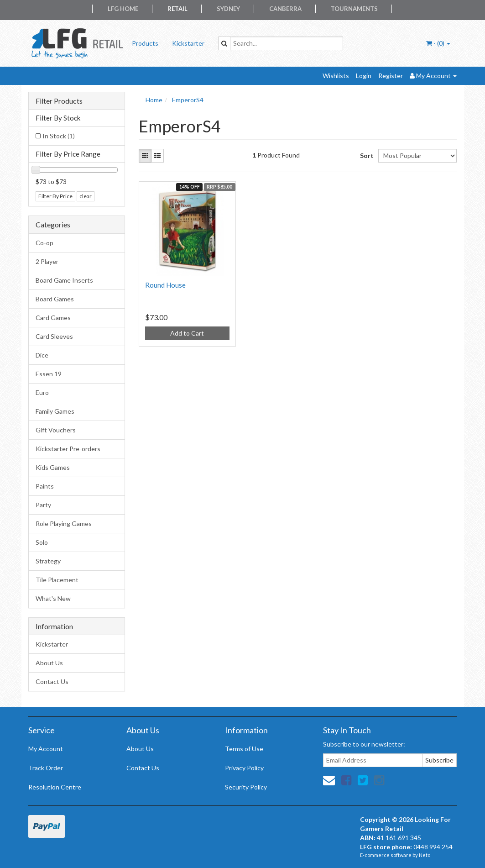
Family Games (55, 411)
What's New (53, 598)
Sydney (228, 9)
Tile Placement (57, 580)
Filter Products (59, 101)
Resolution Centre (55, 787)
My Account (46, 749)
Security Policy (246, 787)
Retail (177, 9)
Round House (165, 285)
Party (43, 505)
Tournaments (354, 9)
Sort (366, 155)
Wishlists (336, 76)
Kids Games (53, 467)
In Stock (59, 136)
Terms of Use (244, 749)
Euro (42, 392)
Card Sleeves (54, 336)
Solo (42, 542)
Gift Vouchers (56, 430)
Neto (425, 855)
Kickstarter (188, 43)
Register (391, 76)
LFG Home (123, 9)
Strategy (48, 561)
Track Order (46, 768)
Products (145, 43)
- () (438, 43)
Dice (42, 355)
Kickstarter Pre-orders (68, 449)
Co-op (44, 243)
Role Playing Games (64, 523)
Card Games (53, 318)
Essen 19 (49, 374)
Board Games (55, 299)
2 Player (47, 261)
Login (364, 76)
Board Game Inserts (64, 280)
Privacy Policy (244, 768)
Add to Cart (187, 333)
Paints (45, 486)
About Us (49, 663)
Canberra (285, 9)
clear (86, 196)
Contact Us (52, 681)
